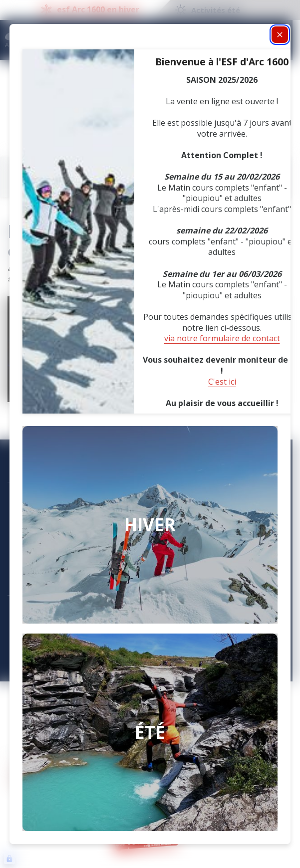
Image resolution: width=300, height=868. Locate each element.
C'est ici (222, 382)
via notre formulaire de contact (222, 338)
